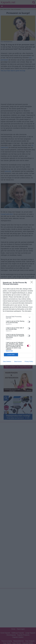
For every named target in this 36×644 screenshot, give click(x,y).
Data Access (18, 361)
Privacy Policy (29, 361)
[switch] (29, 322)
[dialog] (18, 322)
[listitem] (18, 317)
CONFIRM (11, 355)
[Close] (32, 283)
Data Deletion (7, 361)
